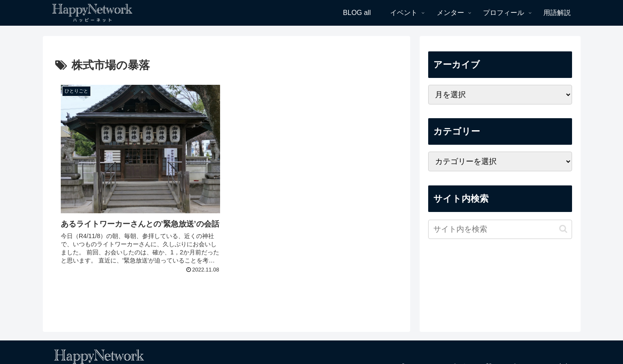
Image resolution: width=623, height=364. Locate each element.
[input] (500, 229)
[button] (563, 229)
